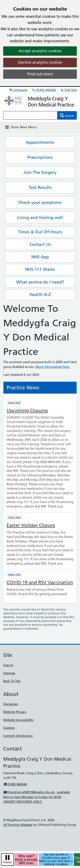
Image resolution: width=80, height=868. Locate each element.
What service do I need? (40, 282)
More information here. (53, 367)
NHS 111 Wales (40, 269)
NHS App (40, 257)
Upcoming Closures (27, 411)
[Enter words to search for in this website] (30, 115)
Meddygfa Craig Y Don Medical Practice (51, 102)
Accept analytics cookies (40, 51)
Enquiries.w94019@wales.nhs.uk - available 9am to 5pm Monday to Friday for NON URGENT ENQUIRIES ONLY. (37, 797)
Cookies (9, 728)
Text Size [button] (68, 90)
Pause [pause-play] (7, 862)
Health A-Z (40, 294)
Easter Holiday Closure (31, 525)
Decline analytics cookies (40, 62)
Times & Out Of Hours (40, 232)
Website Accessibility (19, 720)
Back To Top (12, 681)
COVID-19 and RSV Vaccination (40, 583)
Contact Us (40, 244)
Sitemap (9, 673)
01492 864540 (44, 90)
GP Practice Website (18, 825)
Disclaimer (11, 704)
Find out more (40, 74)
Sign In (8, 665)
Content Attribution (18, 736)
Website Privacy (15, 712)
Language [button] (18, 90)
